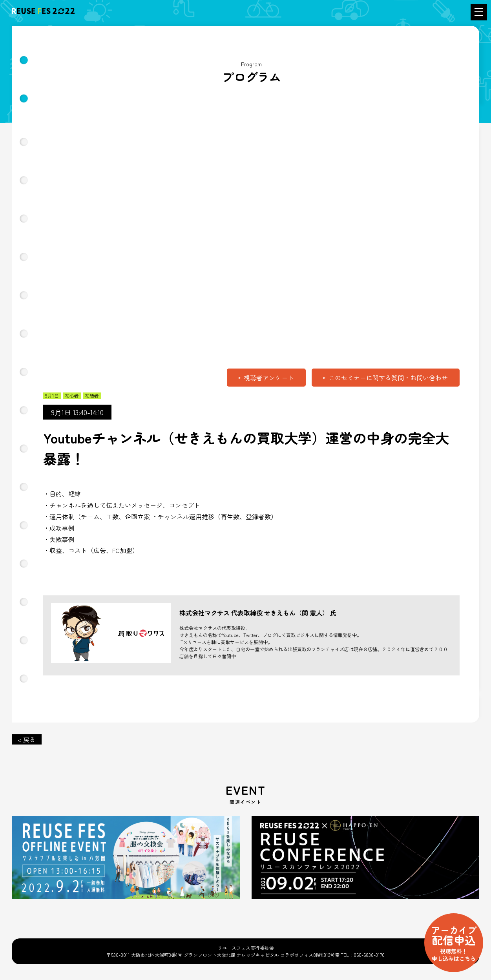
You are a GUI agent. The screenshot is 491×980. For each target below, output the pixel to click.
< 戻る (27, 739)
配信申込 (454, 943)
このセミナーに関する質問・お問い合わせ (388, 378)
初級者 (92, 396)
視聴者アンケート (269, 378)
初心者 (72, 396)
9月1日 (52, 396)
